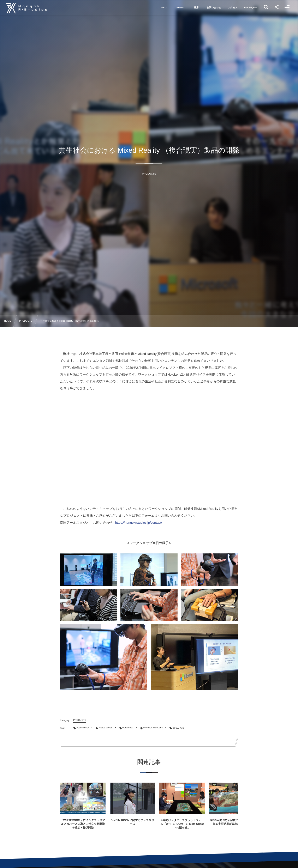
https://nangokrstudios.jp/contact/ (139, 523)
